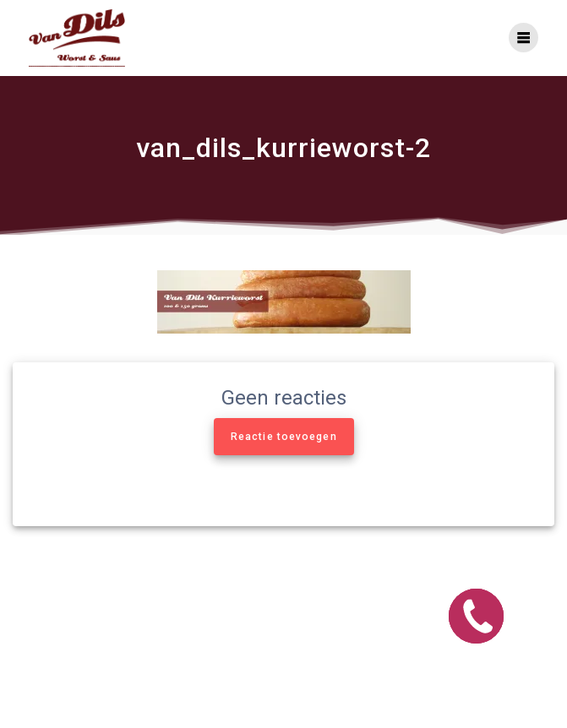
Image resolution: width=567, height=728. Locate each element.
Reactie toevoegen (284, 437)
